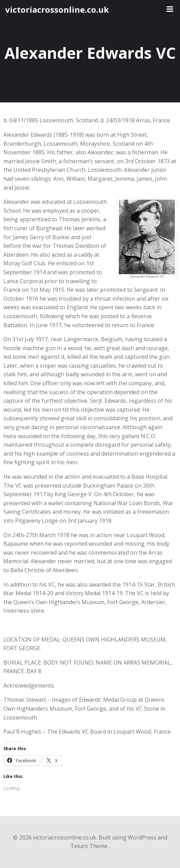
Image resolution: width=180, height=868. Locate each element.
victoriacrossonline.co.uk (57, 9)
